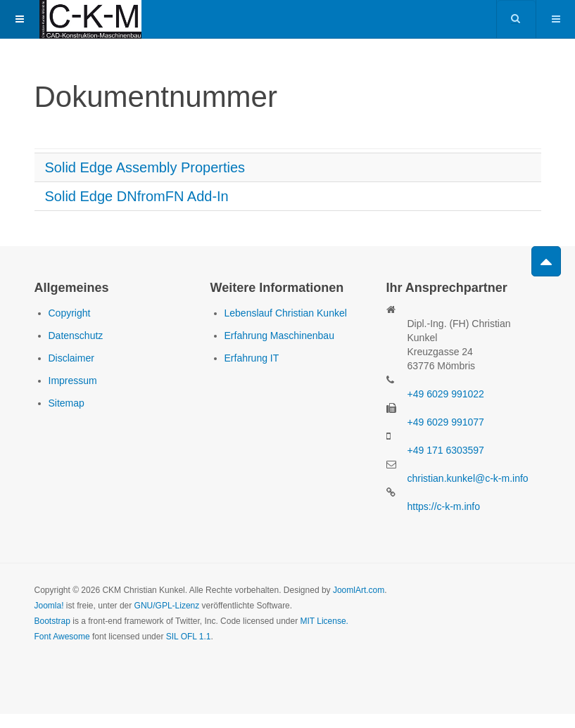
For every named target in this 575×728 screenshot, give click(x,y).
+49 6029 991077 (446, 422)
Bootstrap (52, 621)
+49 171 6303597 (446, 450)
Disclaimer (71, 358)
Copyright (70, 313)
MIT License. (324, 621)
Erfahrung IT (252, 358)
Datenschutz (76, 336)
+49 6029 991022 (446, 394)
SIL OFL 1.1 (189, 637)
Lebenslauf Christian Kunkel (286, 313)
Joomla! (49, 606)
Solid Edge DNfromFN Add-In (137, 196)
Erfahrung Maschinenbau (279, 336)
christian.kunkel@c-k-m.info (468, 478)
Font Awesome (62, 637)
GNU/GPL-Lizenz (167, 606)
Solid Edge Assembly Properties (145, 167)
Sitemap (67, 403)
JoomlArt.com (359, 590)
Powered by (99, 675)
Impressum (73, 381)
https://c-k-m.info (444, 506)
